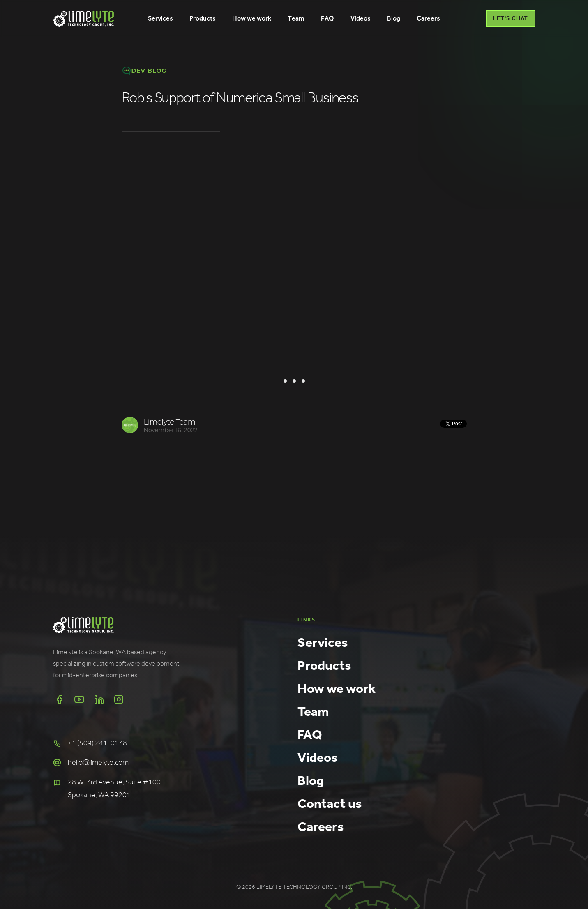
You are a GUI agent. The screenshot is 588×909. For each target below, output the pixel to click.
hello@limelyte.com (98, 762)
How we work (337, 688)
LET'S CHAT (511, 18)
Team (313, 711)
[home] (84, 19)
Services (323, 642)
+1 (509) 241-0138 (97, 743)
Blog (311, 780)
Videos (317, 757)
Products (324, 665)
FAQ (310, 734)
